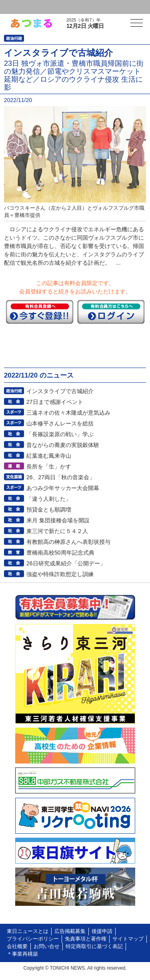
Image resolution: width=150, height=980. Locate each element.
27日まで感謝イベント (55, 402)
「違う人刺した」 (49, 499)
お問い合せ (47, 947)
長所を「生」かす (49, 466)
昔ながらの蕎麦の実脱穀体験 (63, 445)
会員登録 (62, 7)
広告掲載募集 (70, 931)
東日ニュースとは (28, 931)
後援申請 (102, 931)
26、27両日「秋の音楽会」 (61, 477)
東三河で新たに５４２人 (57, 531)
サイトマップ (128, 939)
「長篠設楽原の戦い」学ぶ (60, 434)
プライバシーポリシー (33, 939)
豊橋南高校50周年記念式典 (60, 553)
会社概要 (17, 947)
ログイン (22, 7)
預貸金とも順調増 (49, 510)
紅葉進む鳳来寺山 (49, 456)
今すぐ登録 (40, 312)
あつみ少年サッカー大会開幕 (63, 488)
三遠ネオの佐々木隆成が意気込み (68, 413)
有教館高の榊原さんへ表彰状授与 (68, 542)
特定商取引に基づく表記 (94, 947)
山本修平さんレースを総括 (60, 423)
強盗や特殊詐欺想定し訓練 (60, 574)
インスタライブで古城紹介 (60, 391)
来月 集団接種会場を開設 (58, 520)
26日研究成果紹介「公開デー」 (66, 563)
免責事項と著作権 (86, 939)
